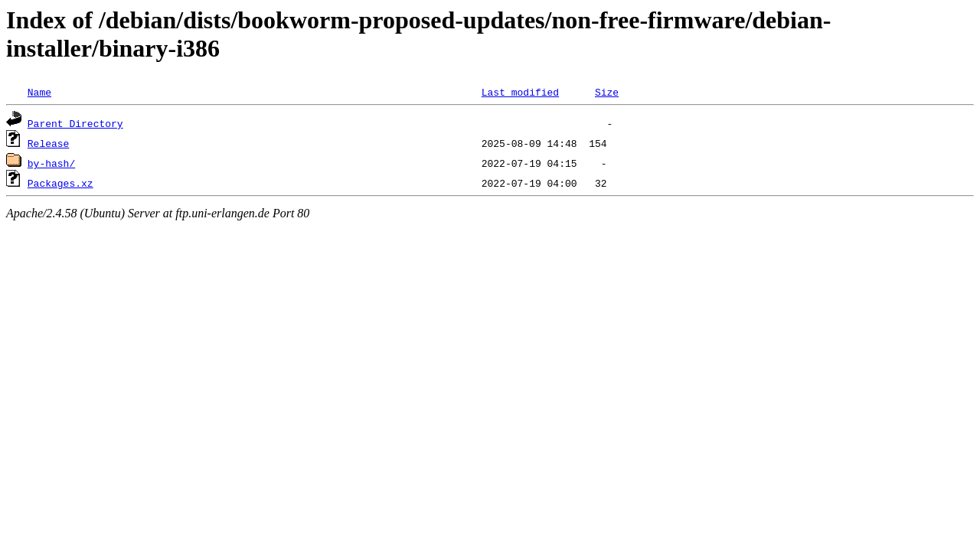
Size (607, 92)
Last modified (520, 92)
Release (49, 143)
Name (39, 92)
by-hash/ (51, 163)
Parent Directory (75, 123)
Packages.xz (60, 183)
